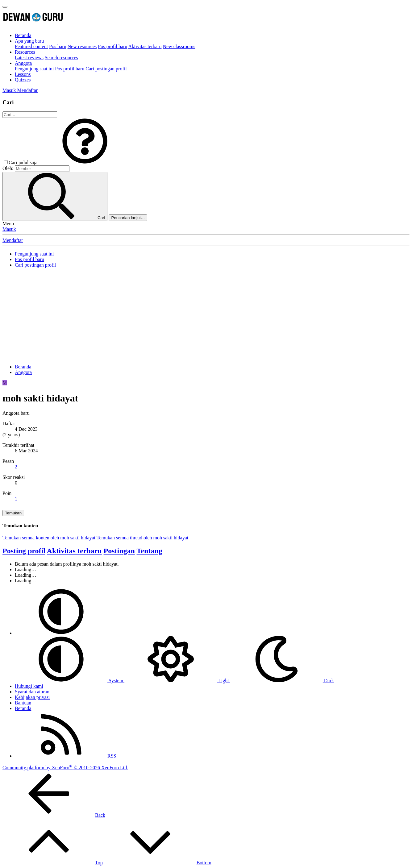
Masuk (9, 229)
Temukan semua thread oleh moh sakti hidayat (142, 538)
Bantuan (23, 703)
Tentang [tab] (150, 551)
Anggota (23, 63)
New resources (82, 46)
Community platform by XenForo (65, 768)
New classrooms (179, 46)
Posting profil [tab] (24, 551)
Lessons (23, 74)
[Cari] (30, 115)
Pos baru (58, 46)
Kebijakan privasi (32, 697)
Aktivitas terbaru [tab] (74, 551)
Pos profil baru (112, 46)
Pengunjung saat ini (34, 69)
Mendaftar (13, 240)
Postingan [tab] (119, 551)
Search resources (61, 58)
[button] (85, 162)
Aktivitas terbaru (145, 46)
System (70, 681)
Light (177, 681)
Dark (282, 681)
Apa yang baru (29, 41)
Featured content (31, 46)
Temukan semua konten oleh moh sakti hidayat (49, 538)
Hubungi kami (29, 686)
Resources (25, 52)
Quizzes (23, 80)
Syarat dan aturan (32, 692)
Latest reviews (29, 58)
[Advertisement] (206, 316)
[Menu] (5, 7)
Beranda (23, 35)
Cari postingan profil (106, 69)
